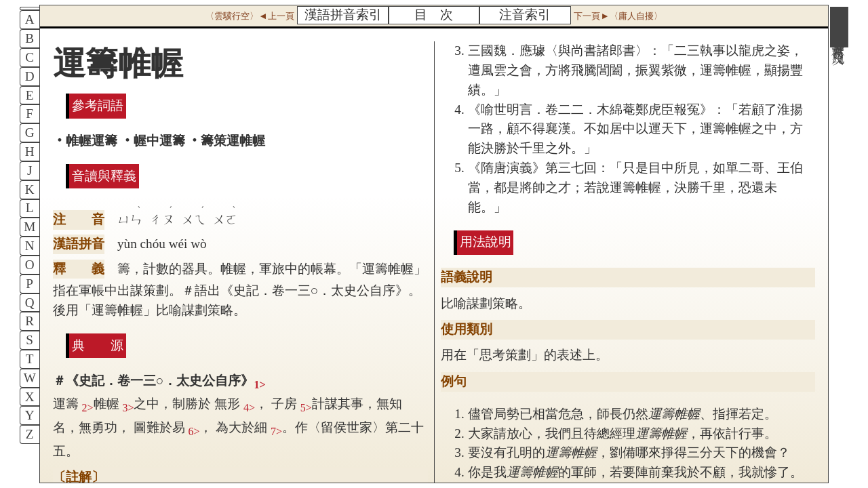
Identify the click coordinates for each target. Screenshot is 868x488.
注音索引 (525, 15)
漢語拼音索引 (343, 15)
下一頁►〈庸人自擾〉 (618, 16)
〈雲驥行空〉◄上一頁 (250, 16)
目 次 (434, 15)
